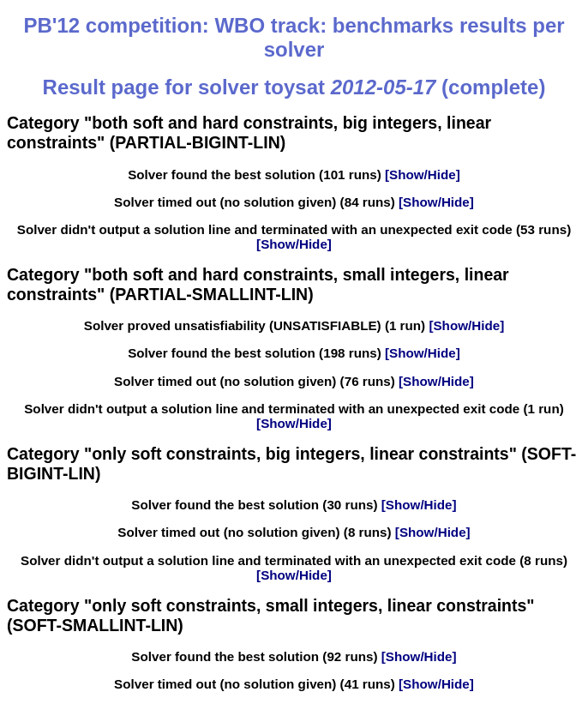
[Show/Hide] (421, 174)
